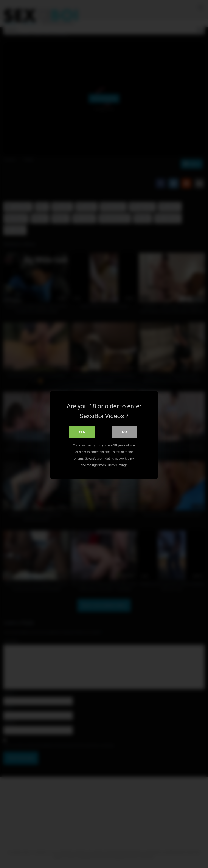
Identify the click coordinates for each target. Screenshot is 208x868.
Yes (82, 431)
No (124, 431)
